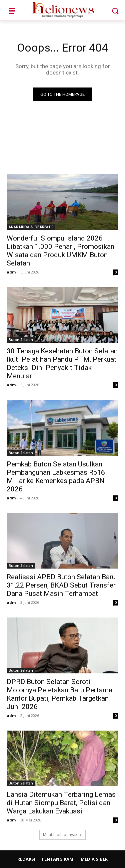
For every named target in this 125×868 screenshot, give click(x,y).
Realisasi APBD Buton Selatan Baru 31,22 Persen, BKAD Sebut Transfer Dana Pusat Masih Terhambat (61, 585)
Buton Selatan (21, 340)
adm (11, 272)
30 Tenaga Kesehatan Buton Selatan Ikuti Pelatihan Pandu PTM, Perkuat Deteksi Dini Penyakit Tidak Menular (62, 363)
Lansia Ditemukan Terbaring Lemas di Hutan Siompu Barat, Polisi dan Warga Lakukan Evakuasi (61, 803)
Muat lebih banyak (62, 835)
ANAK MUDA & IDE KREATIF (31, 227)
